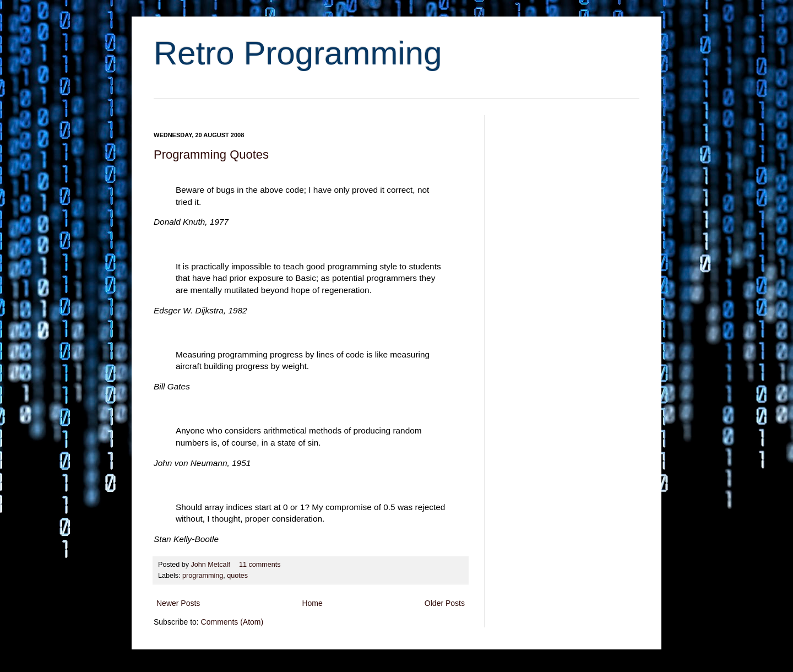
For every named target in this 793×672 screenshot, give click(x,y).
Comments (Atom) (232, 622)
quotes (237, 576)
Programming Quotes (211, 155)
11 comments (260, 565)
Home (312, 603)
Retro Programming (298, 53)
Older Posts (445, 603)
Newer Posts (178, 603)
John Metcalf (212, 565)
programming (203, 576)
